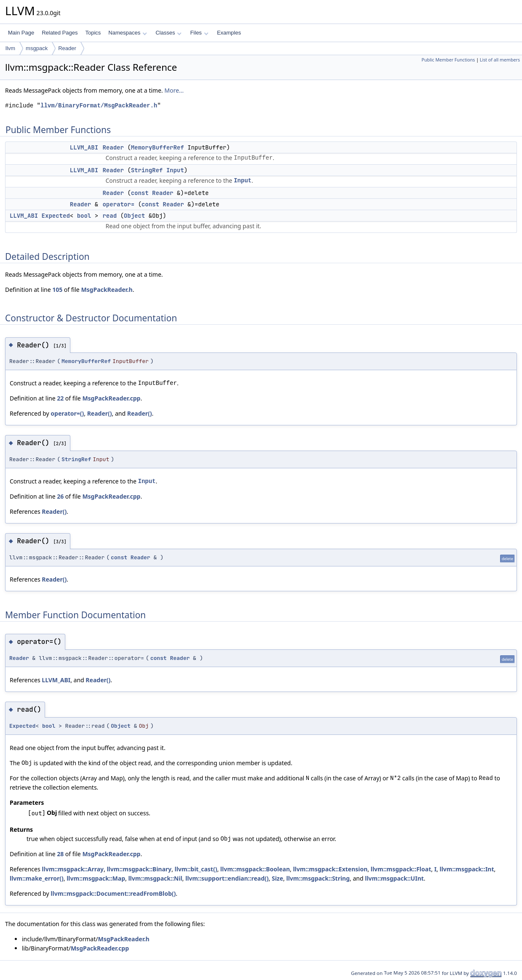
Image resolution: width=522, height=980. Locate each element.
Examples (229, 33)
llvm (10, 48)
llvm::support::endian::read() (227, 878)
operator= (118, 204)
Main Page (21, 33)
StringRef (147, 170)
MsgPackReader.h (107, 290)
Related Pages (60, 33)
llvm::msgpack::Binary (139, 869)
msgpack (37, 48)
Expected (56, 216)
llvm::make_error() (37, 878)
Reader (67, 48)
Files (199, 33)
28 (60, 854)
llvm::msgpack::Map (96, 878)
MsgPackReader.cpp (111, 398)
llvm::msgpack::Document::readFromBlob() (113, 893)
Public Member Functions (448, 60)
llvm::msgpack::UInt (394, 878)
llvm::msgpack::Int (467, 869)
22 (60, 398)
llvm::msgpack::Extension (330, 869)
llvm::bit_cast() (196, 869)
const (140, 193)
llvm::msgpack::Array (73, 869)
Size (277, 878)
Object (134, 216)
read (110, 216)
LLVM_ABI (84, 147)
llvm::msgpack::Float (401, 869)
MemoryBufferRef (158, 147)
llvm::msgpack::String (318, 878)
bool (84, 216)
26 (60, 496)
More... (174, 90)
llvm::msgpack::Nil (155, 878)
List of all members (500, 60)
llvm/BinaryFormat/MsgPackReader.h (99, 105)
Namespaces (127, 33)
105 (57, 290)
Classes (169, 33)
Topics (93, 33)
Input (175, 170)
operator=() (67, 413)
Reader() (100, 413)
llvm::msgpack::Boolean (255, 869)
